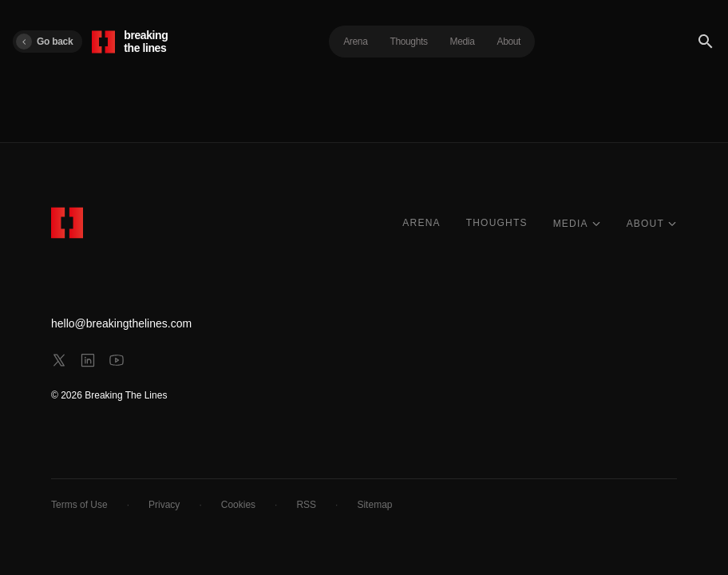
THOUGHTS (497, 223)
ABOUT (652, 224)
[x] (59, 360)
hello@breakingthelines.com (121, 323)
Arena (355, 42)
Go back (44, 42)
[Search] (706, 42)
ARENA (421, 223)
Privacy (164, 505)
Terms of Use (79, 505)
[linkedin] (88, 360)
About (509, 42)
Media (463, 42)
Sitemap (374, 505)
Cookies (238, 505)
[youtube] (117, 360)
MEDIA (577, 224)
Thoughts (408, 42)
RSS (306, 505)
